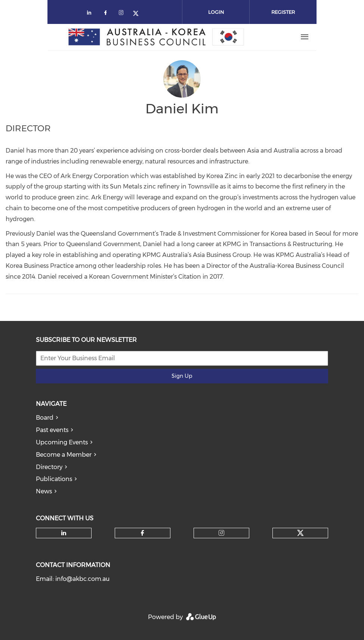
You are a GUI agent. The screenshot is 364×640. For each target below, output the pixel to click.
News (44, 491)
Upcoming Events (62, 442)
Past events (52, 430)
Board (45, 418)
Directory (49, 467)
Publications (54, 479)
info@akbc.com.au (82, 579)
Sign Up (182, 376)
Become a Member (64, 455)
